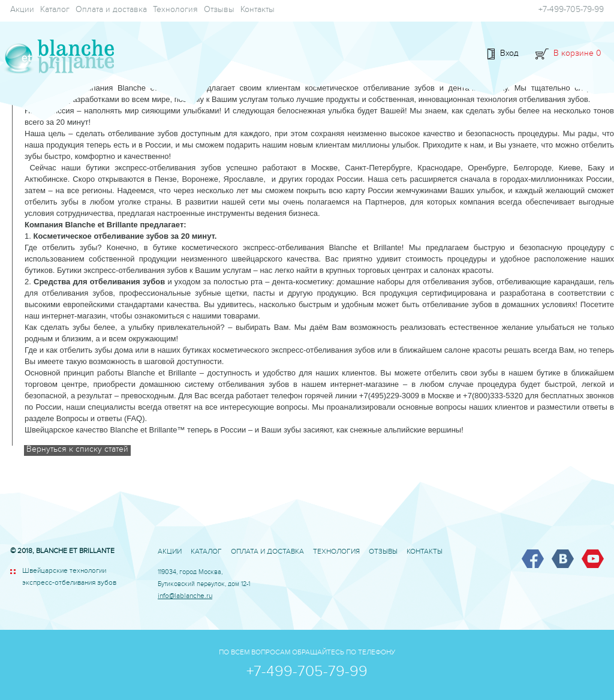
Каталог (55, 11)
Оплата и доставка (111, 11)
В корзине (577, 55)
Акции (22, 11)
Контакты (258, 11)
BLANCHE (57, 57)
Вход (509, 55)
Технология (175, 11)
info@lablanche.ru (185, 597)
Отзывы (219, 11)
